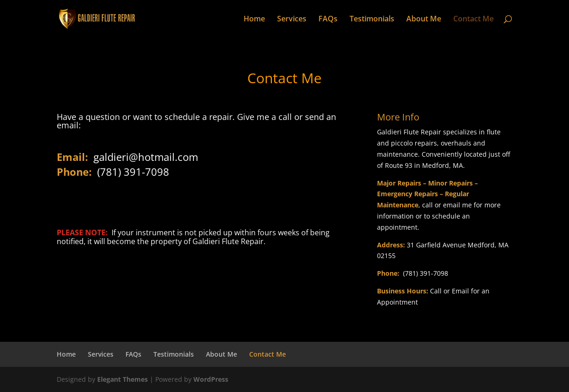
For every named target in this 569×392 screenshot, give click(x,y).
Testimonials (372, 20)
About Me (424, 20)
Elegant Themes (122, 379)
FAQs (328, 20)
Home (254, 20)
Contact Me (473, 20)
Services (292, 20)
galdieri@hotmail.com (146, 157)
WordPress (211, 379)
